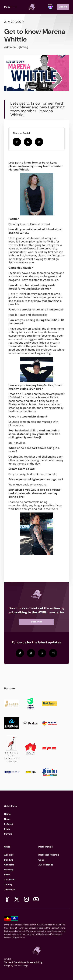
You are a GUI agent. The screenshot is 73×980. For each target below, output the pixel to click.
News (7, 819)
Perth (7, 875)
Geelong (9, 870)
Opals (41, 860)
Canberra (9, 865)
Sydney (8, 884)
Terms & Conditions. (15, 962)
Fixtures (9, 824)
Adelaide (9, 855)
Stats (7, 829)
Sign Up (63, 7)
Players (8, 834)
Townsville (10, 889)
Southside (10, 880)
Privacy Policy (34, 962)
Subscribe (37, 622)
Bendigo (9, 860)
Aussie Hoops (46, 865)
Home (7, 814)
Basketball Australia (49, 855)
